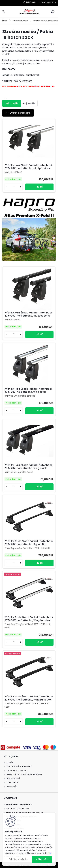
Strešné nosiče (20, 21)
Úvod (5, 21)
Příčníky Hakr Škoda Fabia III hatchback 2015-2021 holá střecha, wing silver (28, 390)
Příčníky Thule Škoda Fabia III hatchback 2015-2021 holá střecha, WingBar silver (29, 619)
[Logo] (29, 12)
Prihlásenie (31, 2)
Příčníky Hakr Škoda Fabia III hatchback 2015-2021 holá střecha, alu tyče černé (28, 314)
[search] (53, 11)
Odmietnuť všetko (18, 859)
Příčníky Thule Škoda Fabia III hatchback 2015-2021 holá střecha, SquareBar (29, 543)
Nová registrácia (48, 2)
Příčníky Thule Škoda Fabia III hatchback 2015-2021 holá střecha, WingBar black (29, 698)
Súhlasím (42, 859)
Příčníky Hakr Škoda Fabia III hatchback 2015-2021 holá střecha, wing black (28, 467)
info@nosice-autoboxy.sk (25, 75)
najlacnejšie (12, 103)
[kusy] (14, 187)
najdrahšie (29, 103)
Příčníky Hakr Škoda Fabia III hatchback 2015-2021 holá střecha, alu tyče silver (28, 167)
